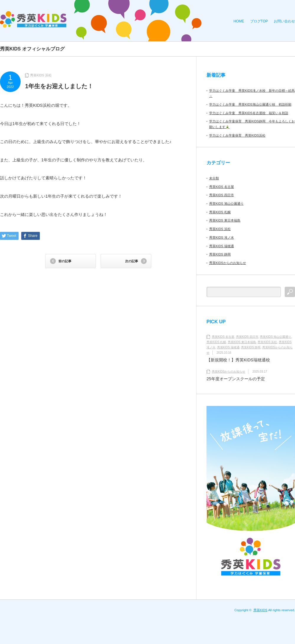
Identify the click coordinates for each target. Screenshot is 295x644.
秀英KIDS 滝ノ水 (222, 237)
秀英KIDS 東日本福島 (225, 220)
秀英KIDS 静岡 (220, 254)
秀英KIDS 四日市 (222, 195)
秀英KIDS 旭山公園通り (226, 204)
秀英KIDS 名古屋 (222, 187)
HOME (239, 21)
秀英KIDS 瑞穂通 (222, 246)
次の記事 (132, 261)
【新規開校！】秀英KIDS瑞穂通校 (238, 360)
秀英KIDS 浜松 (41, 75)
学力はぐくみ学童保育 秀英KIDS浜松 (237, 135)
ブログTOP (259, 21)
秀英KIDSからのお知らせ (228, 263)
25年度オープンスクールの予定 (236, 379)
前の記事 (65, 261)
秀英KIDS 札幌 (220, 212)
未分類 (214, 178)
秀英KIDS (260, 610)
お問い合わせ (284, 21)
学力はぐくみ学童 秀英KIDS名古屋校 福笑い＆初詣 (249, 113)
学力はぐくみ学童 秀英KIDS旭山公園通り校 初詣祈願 (250, 104)
